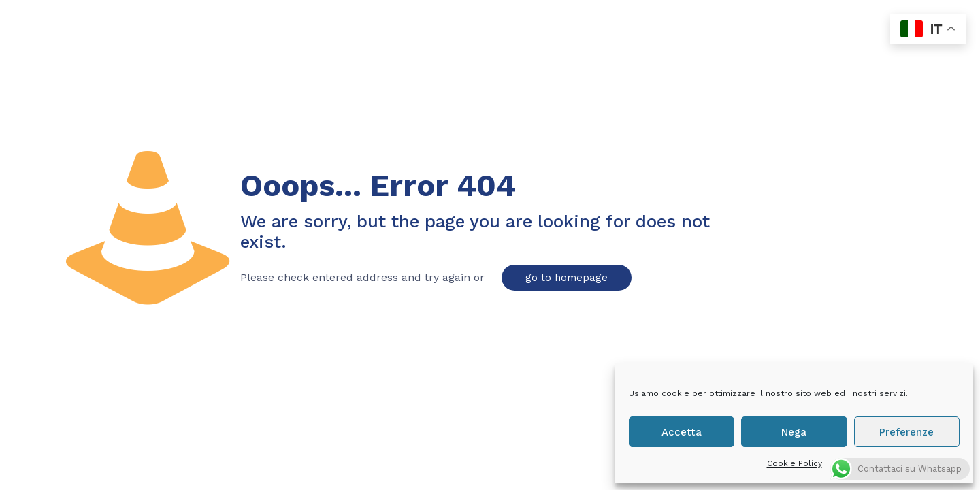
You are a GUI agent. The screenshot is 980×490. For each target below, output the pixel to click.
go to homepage (567, 278)
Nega (794, 432)
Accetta (682, 432)
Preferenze (906, 432)
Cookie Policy (795, 463)
